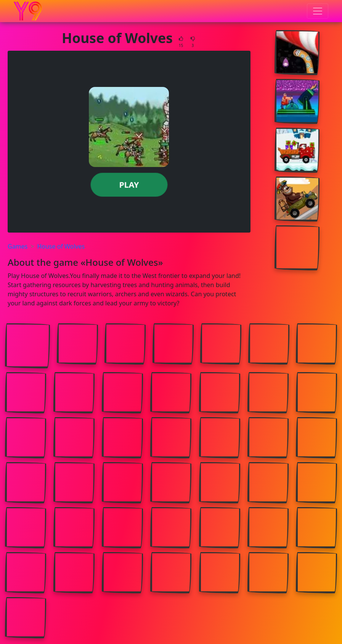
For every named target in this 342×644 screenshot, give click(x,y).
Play (129, 184)
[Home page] (28, 11)
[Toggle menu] (318, 11)
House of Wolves (61, 246)
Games (18, 246)
